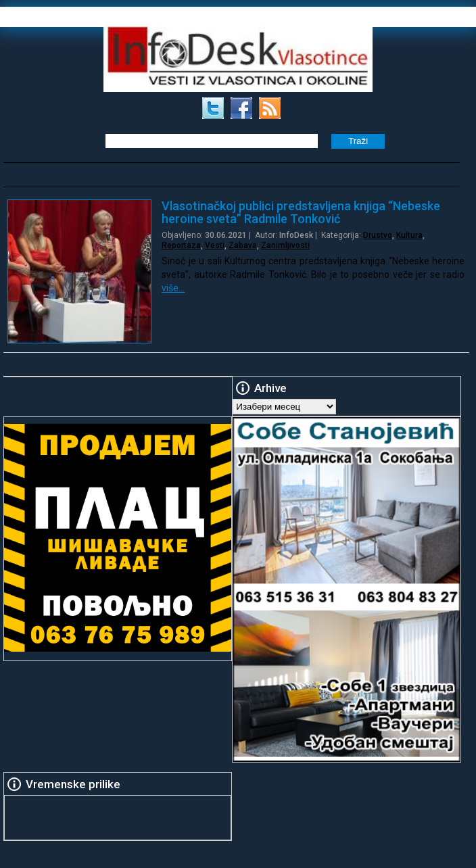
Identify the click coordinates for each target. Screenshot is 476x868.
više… (173, 288)
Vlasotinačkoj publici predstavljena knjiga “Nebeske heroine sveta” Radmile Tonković (301, 212)
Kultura (409, 235)
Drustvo (378, 235)
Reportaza (181, 245)
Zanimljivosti (285, 245)
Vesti (215, 245)
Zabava (243, 245)
